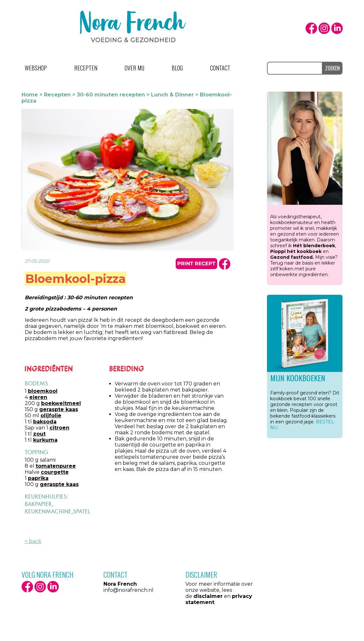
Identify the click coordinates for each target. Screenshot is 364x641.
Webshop (36, 68)
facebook (311, 28)
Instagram (324, 28)
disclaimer (208, 596)
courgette (55, 472)
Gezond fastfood (291, 257)
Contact (220, 68)
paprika (38, 478)
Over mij (134, 68)
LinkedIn (337, 28)
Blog (177, 68)
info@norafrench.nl (129, 590)
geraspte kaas (59, 409)
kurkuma (45, 440)
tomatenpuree (56, 466)
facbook (225, 264)
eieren (38, 397)
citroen (59, 428)
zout (39, 434)
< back (33, 541)
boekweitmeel (61, 403)
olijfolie (51, 415)
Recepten (86, 68)
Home (30, 95)
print (196, 264)
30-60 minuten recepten (111, 95)
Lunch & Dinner (172, 95)
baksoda (45, 422)
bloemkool (43, 391)
